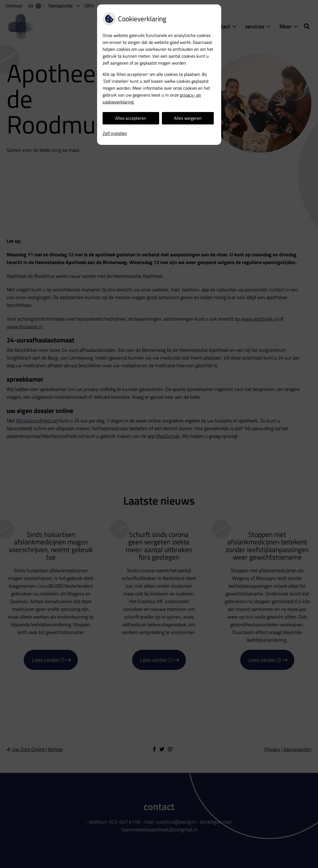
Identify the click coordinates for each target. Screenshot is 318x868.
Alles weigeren (188, 118)
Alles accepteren (131, 118)
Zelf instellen (115, 133)
